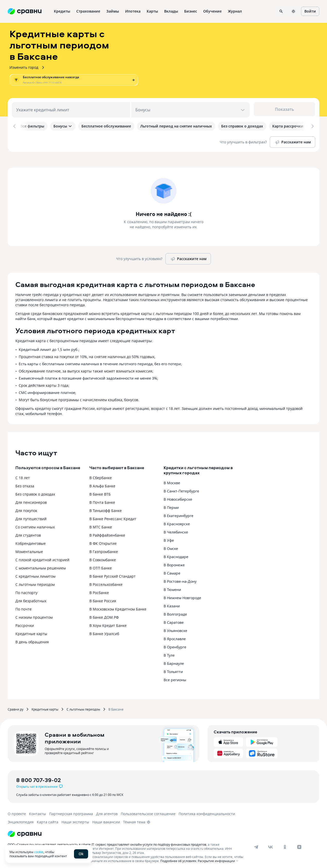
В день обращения (32, 639)
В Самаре (172, 570)
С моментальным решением (41, 565)
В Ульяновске (175, 628)
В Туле (169, 652)
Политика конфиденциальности (207, 811)
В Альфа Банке (102, 483)
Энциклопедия (21, 819)
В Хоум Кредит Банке (108, 622)
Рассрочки (25, 622)
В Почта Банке (102, 499)
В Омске (171, 545)
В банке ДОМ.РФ (104, 614)
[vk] (270, 844)
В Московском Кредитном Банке (118, 606)
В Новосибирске (178, 496)
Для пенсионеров (31, 499)
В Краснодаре (176, 554)
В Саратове (174, 619)
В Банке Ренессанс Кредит (113, 516)
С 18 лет (23, 475)
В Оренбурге (175, 644)
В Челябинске (176, 529)
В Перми (171, 504)
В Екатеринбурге (179, 513)
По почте (24, 606)
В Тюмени (172, 586)
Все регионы (175, 677)
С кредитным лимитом (35, 573)
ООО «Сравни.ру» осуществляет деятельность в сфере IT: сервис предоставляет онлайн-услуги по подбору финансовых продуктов (107, 841)
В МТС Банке (101, 524)
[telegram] (256, 844)
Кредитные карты (31, 631)
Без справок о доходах (35, 491)
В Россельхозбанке (106, 581)
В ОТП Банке (101, 565)
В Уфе (169, 537)
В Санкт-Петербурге (181, 488)
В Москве (172, 480)
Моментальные (29, 549)
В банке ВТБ (100, 491)
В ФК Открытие (103, 540)
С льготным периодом (35, 581)
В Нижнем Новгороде (182, 595)
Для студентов (28, 532)
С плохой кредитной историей (42, 557)
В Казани (172, 603)
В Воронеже (174, 562)
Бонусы (63, 126)
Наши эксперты (75, 819)
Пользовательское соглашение (148, 811)
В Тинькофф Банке (106, 507)
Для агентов (107, 811)
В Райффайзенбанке (107, 532)
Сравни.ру (16, 706)
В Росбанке (99, 590)
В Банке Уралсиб (104, 631)
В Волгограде (175, 611)
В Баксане (116, 706)
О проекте (17, 811)
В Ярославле (175, 636)
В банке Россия (103, 598)
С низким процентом (34, 614)
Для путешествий (31, 516)
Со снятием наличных (35, 524)
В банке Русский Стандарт (113, 573)
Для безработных (31, 598)
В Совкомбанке (103, 557)
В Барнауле (174, 660)
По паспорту (26, 590)
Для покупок (26, 507)
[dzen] (299, 844)
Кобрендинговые (31, 540)
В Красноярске (177, 521)
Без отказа (25, 483)
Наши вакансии (106, 819)
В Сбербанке (101, 475)
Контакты (38, 811)
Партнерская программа (71, 811)
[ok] (285, 844)
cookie (39, 852)
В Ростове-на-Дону (180, 578)
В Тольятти (173, 669)
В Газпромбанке (104, 549)
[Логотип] (25, 831)
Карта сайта (48, 819)
